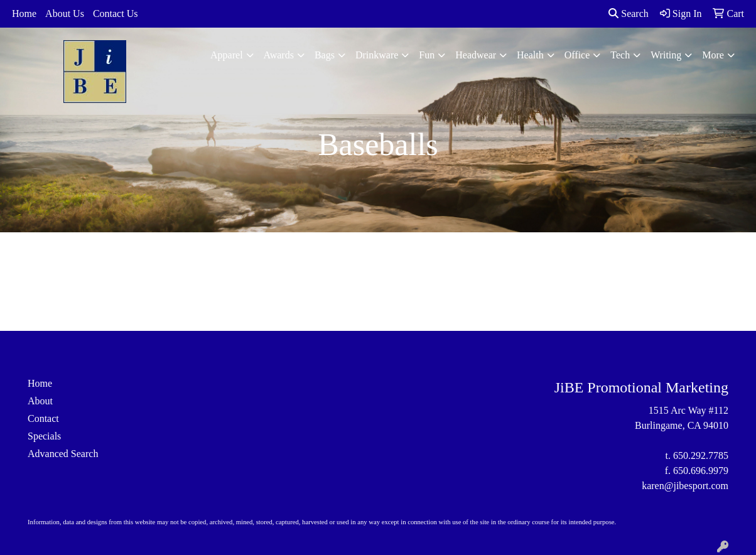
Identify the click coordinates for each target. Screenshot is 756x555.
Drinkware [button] (377, 55)
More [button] (713, 55)
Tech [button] (620, 55)
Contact (43, 418)
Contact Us (116, 13)
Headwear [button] (476, 55)
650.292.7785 (701, 455)
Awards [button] (279, 55)
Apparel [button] (227, 55)
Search (629, 13)
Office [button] (577, 55)
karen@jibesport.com (685, 486)
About (40, 401)
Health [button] (530, 55)
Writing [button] (666, 55)
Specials (44, 436)
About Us (65, 13)
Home (24, 13)
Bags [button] (325, 55)
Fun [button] (427, 55)
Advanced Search (63, 454)
